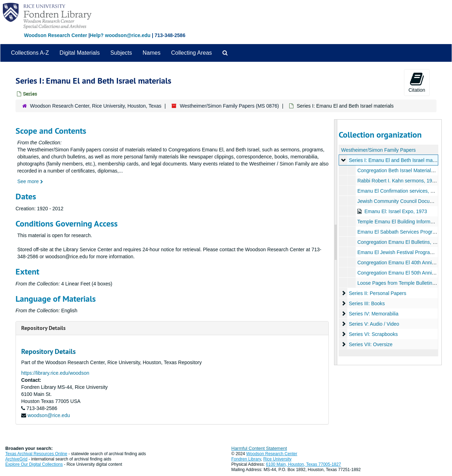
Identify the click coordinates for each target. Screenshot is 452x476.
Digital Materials (80, 53)
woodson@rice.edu (49, 415)
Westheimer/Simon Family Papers (378, 150)
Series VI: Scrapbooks (373, 334)
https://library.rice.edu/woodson (55, 373)
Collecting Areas (191, 53)
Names (152, 53)
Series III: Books (367, 303)
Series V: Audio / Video (374, 324)
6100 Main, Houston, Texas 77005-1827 (304, 464)
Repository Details (43, 328)
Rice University (278, 459)
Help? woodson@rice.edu (120, 35)
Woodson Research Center (56, 35)
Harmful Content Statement (259, 448)
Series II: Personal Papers (377, 293)
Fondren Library (246, 459)
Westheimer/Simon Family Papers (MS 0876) (229, 106)
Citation (417, 82)
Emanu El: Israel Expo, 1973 (395, 211)
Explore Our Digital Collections (34, 464)
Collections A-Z (30, 53)
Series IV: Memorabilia (373, 314)
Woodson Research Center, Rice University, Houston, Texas (96, 106)
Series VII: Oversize (370, 344)
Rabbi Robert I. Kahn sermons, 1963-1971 (403, 181)
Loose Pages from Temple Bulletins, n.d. (401, 283)
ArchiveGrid (16, 459)
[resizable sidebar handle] (336, 242)
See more (30, 181)
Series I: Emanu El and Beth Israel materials (397, 160)
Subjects (121, 53)
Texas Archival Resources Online (36, 454)
